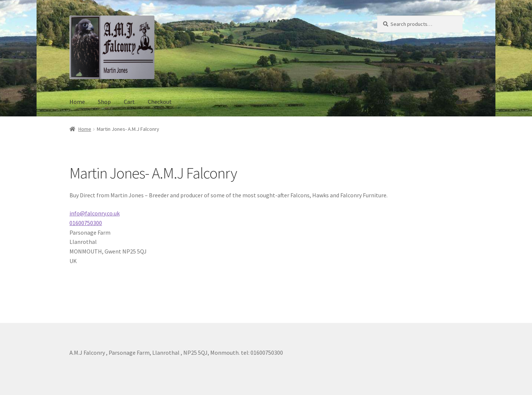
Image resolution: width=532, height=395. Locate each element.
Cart (129, 102)
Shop (104, 102)
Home (77, 102)
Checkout (160, 102)
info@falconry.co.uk (95, 213)
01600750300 (86, 223)
